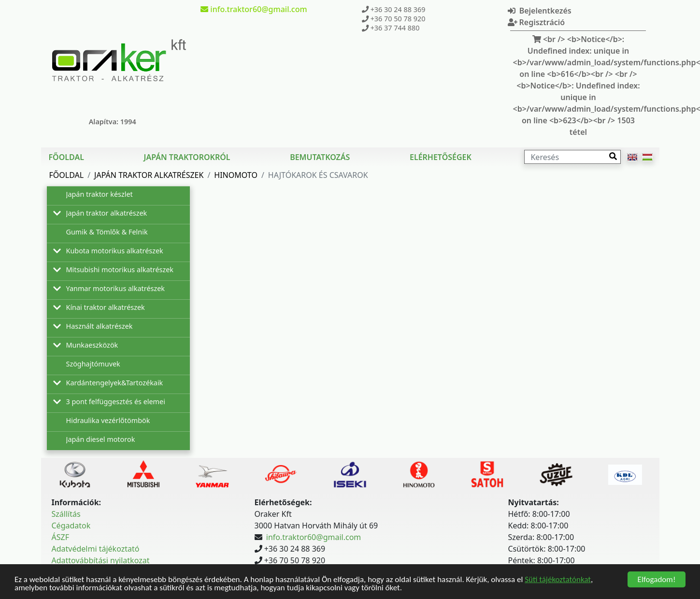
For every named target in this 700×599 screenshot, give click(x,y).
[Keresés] (572, 157)
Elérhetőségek (441, 157)
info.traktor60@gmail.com (314, 537)
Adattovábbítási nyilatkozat (101, 560)
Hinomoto (236, 175)
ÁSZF (60, 537)
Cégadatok (71, 526)
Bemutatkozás (320, 157)
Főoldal (66, 157)
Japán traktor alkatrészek (149, 175)
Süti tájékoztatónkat (558, 579)
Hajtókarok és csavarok (318, 175)
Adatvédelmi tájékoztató (96, 549)
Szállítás (66, 514)
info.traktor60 (254, 9)
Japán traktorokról (187, 157)
